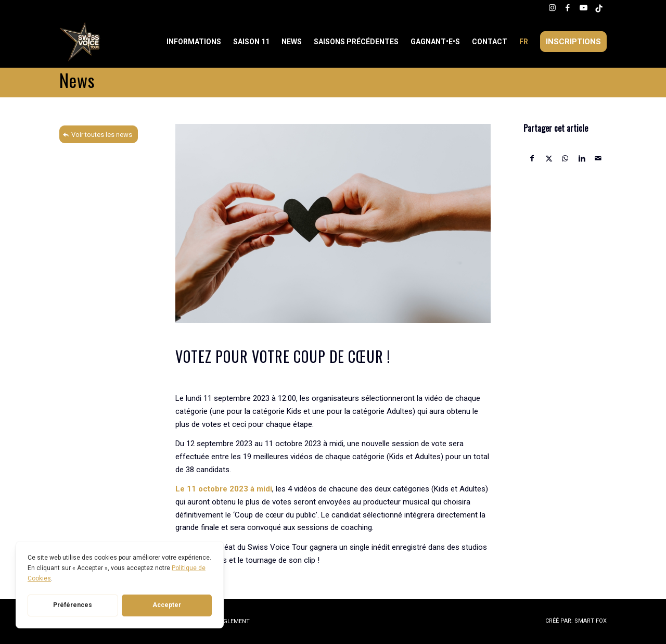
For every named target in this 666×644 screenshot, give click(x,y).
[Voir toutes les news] (99, 134)
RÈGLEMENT (233, 621)
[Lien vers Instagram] (552, 8)
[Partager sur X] (549, 159)
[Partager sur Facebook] (532, 159)
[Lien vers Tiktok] (599, 8)
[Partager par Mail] (598, 159)
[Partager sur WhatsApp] (565, 159)
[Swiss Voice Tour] (80, 42)
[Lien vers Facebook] (568, 8)
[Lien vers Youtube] (583, 8)
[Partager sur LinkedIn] (582, 159)
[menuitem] (195, 42)
